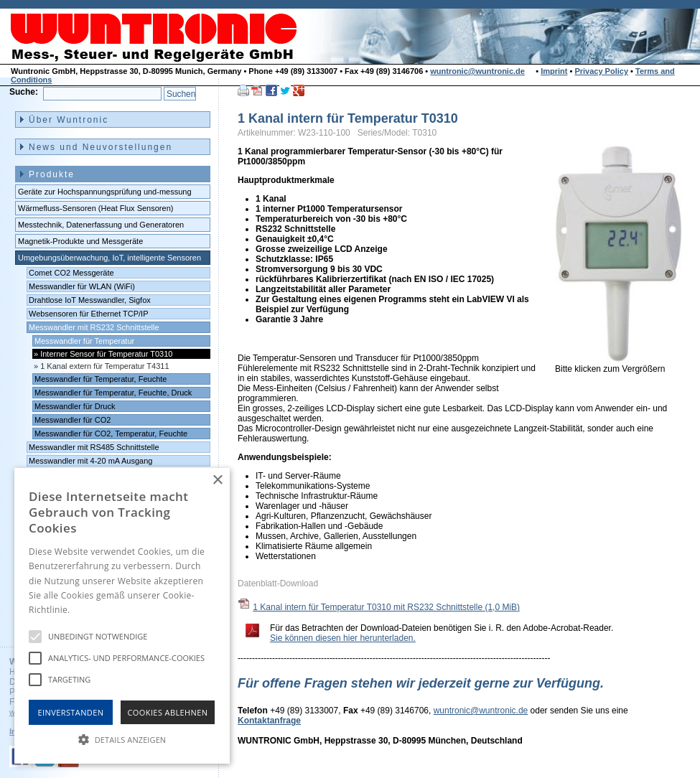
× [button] (217, 481)
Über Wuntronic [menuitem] (69, 120)
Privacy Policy (601, 71)
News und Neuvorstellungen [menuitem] (101, 147)
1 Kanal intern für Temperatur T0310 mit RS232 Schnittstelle (386, 607)
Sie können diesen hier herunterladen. (343, 638)
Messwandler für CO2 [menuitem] (73, 420)
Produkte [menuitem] (52, 174)
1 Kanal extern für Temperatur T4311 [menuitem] (104, 366)
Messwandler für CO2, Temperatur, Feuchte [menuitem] (111, 433)
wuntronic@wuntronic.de (477, 71)
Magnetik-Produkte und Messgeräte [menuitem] (80, 241)
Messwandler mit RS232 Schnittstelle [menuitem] (94, 327)
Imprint (554, 71)
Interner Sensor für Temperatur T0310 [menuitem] (106, 354)
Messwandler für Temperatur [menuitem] (84, 341)
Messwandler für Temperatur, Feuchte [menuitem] (101, 379)
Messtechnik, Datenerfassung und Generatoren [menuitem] (101, 225)
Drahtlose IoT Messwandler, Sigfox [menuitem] (90, 300)
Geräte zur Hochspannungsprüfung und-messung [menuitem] (105, 192)
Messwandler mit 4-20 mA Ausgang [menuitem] (90, 461)
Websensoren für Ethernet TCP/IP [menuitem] (89, 314)
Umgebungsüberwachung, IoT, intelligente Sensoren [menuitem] (109, 258)
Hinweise (90, 610)
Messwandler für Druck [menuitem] (75, 406)
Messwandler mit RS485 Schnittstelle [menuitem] (94, 447)
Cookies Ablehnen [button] (168, 712)
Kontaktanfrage (269, 721)
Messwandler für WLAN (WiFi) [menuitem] (82, 286)
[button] (122, 739)
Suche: (24, 92)
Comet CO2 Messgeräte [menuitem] (71, 273)
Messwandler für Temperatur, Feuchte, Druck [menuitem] (113, 393)
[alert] (122, 616)
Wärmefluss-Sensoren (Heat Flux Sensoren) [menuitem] (95, 208)
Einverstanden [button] (71, 712)
